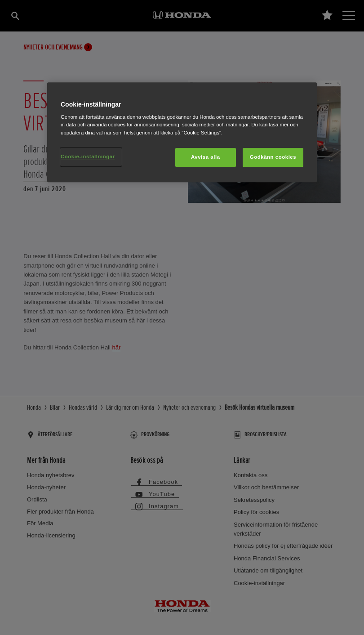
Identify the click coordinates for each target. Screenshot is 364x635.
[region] (182, 132)
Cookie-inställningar (88, 157)
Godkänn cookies (273, 157)
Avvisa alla (206, 157)
